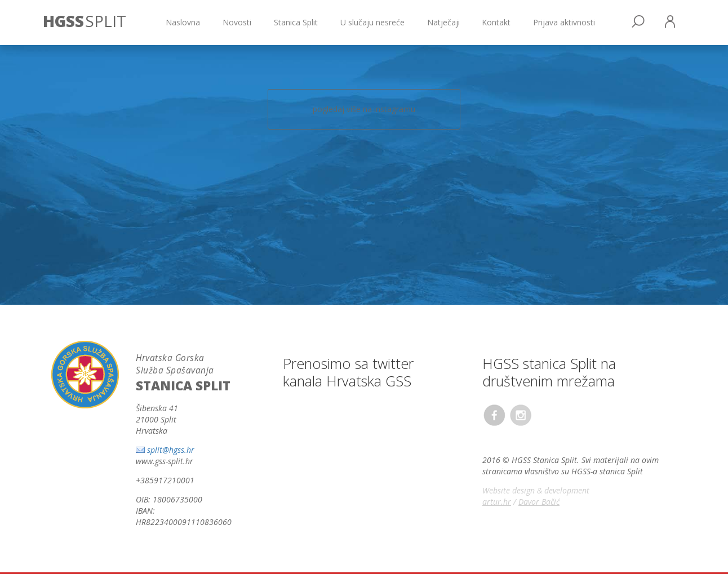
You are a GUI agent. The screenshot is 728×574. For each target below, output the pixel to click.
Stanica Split (296, 22)
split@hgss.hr (171, 450)
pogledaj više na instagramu (364, 109)
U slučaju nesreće (372, 22)
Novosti (237, 22)
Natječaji (443, 22)
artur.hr (497, 502)
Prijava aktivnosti (564, 22)
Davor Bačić (539, 502)
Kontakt (496, 22)
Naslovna (183, 22)
